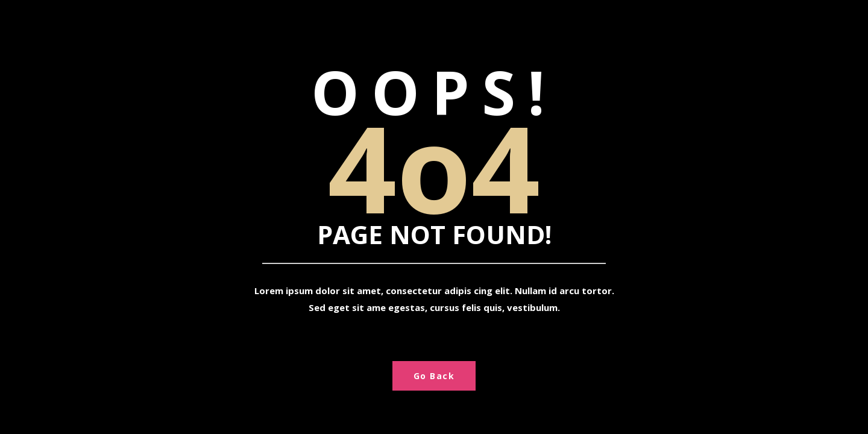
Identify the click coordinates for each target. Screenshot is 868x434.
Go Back (434, 376)
